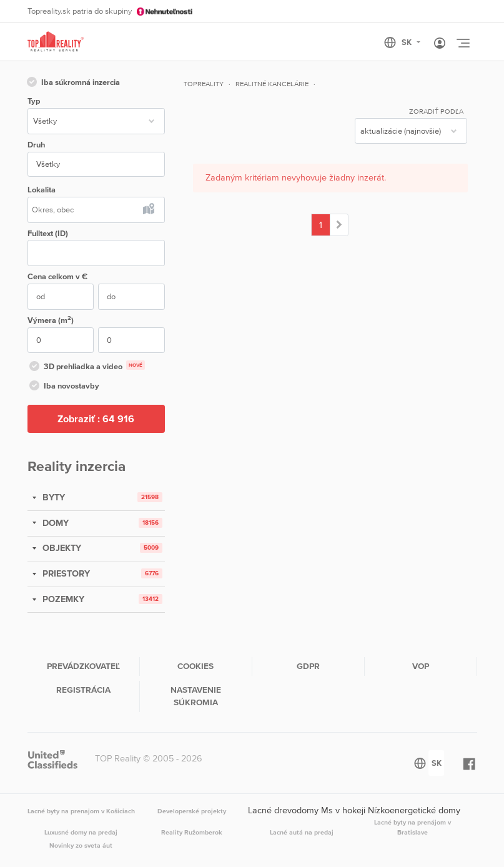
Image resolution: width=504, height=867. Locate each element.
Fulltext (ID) (48, 233)
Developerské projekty (192, 811)
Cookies (195, 666)
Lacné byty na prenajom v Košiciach (81, 811)
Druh (36, 145)
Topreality (204, 84)
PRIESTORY (65, 573)
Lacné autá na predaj (302, 832)
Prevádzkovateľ (83, 666)
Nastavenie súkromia (196, 696)
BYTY (52, 497)
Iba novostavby (63, 387)
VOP (421, 666)
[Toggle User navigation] (440, 44)
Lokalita (42, 190)
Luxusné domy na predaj (81, 832)
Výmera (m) (51, 320)
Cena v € (57, 276)
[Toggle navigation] (463, 43)
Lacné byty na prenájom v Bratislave (413, 827)
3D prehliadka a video (86, 367)
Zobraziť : (96, 419)
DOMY (54, 523)
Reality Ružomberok (192, 832)
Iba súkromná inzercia (72, 83)
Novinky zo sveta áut (81, 845)
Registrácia (83, 690)
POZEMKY (62, 599)
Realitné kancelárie (272, 84)
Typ (34, 101)
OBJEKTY (61, 548)
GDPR (308, 666)
